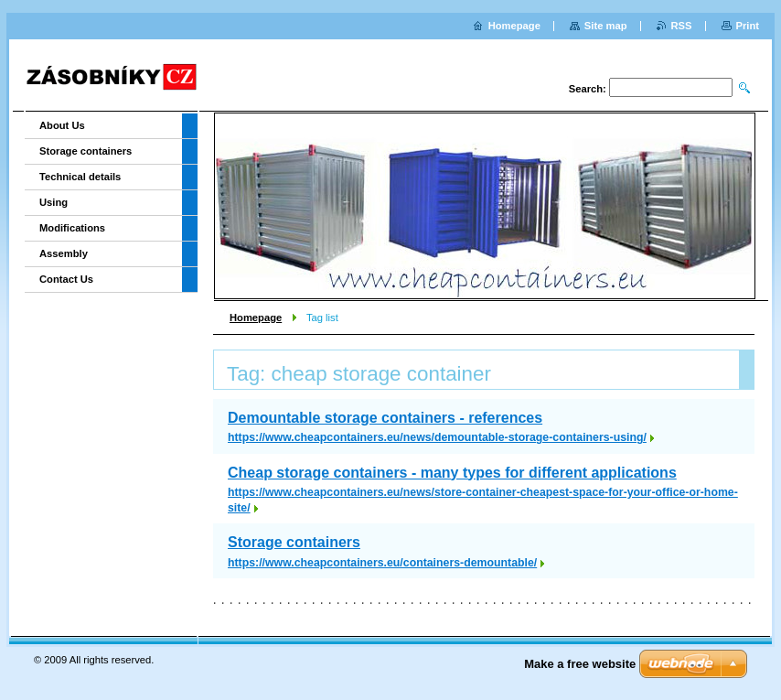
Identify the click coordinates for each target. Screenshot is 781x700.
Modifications (72, 228)
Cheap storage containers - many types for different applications (452, 473)
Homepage (256, 318)
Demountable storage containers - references (385, 418)
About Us (62, 125)
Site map (606, 26)
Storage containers (294, 542)
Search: (588, 89)
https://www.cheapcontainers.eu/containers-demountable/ (382, 563)
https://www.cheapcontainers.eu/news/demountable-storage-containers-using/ (437, 437)
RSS (682, 26)
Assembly (64, 253)
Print (748, 26)
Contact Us (66, 279)
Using (53, 202)
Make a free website (580, 664)
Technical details (80, 177)
